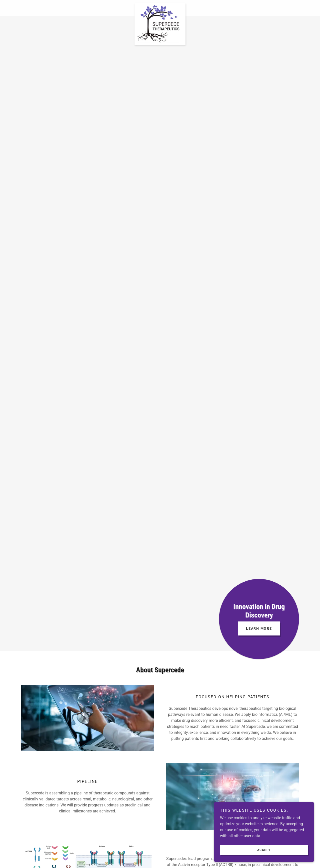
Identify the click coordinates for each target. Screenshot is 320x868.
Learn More (259, 628)
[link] (160, 5)
